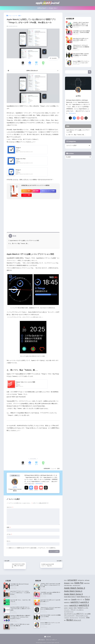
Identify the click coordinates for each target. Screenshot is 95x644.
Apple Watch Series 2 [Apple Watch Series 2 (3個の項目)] (77, 584)
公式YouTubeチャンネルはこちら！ (48, 8)
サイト (9, 540)
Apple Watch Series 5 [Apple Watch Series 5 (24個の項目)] (73, 593)
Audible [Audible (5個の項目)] (66, 599)
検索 (90, 72)
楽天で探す (37, 191)
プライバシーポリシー (51, 640)
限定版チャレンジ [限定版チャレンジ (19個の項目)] (74, 619)
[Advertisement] (33, 215)
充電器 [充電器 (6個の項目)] (88, 617)
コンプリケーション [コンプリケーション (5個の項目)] (69, 611)
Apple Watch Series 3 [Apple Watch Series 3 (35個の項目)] (74, 587)
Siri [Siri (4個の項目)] (83, 599)
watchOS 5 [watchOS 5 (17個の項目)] (74, 604)
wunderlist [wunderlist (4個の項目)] (71, 607)
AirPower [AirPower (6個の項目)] (87, 579)
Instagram (36, 489)
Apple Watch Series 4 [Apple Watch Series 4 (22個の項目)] (73, 590)
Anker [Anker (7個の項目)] (72, 582)
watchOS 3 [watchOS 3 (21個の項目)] (75, 601)
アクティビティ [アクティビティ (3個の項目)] (67, 609)
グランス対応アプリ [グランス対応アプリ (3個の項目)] (80, 609)
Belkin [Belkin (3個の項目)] (69, 599)
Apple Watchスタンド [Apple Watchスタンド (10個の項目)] (83, 596)
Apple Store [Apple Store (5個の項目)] (87, 582)
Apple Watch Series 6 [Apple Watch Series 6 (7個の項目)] (70, 596)
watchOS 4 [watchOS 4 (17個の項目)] (84, 601)
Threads (46, 489)
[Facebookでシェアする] (30, 64)
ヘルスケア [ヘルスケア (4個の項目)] (66, 617)
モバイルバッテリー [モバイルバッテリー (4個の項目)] (74, 617)
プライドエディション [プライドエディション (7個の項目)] (82, 615)
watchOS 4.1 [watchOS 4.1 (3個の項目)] (66, 605)
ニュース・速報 (55, 467)
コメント (10, 506)
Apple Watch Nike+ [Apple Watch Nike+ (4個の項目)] (68, 584)
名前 (9, 526)
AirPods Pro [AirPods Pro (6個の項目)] (81, 579)
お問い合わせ (41, 640)
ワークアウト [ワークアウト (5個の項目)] (82, 617)
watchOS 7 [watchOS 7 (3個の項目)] (66, 607)
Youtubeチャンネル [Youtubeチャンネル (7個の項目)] (83, 607)
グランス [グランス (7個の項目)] (73, 609)
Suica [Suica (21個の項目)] (87, 598)
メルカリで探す (44, 194)
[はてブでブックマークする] (36, 64)
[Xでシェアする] (23, 64)
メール (9, 533)
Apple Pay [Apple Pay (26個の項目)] (79, 582)
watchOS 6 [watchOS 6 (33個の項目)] (84, 604)
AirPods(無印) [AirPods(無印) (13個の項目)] (72, 579)
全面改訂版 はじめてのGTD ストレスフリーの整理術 (36, 185)
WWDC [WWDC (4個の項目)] (75, 607)
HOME (48, 636)
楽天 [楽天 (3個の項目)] (65, 619)
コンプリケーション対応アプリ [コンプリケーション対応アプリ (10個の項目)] (74, 613)
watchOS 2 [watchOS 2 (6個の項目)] (67, 601)
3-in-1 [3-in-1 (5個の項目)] (65, 579)
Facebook (31, 489)
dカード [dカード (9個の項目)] (80, 598)
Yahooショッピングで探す (30, 194)
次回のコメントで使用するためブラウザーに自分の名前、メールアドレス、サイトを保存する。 (32, 547)
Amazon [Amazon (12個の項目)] (67, 582)
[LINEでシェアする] (43, 63)
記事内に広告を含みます (32, 71)
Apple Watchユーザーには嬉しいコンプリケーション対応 (25, 239)
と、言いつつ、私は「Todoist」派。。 (20, 242)
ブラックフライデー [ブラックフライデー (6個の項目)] (69, 615)
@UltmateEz (39, 482)
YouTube (41, 489)
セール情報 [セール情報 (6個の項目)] (88, 613)
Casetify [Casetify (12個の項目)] (74, 598)
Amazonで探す (27, 191)
